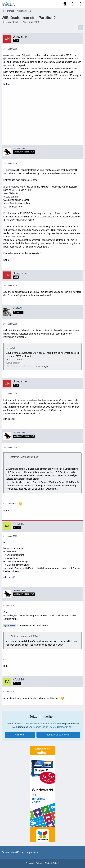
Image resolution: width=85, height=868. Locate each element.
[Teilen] (81, 28)
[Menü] (81, 4)
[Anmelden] (73, 4)
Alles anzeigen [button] (42, 367)
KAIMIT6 (11, 625)
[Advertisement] (43, 116)
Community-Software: (42, 863)
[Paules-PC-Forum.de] (9, 4)
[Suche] (65, 4)
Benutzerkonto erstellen (58, 735)
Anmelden (20, 735)
